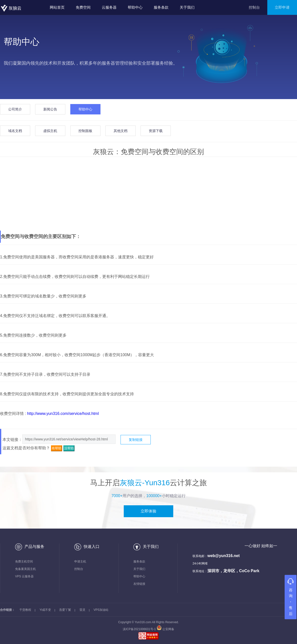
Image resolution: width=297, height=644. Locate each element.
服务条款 (161, 7)
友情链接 (139, 584)
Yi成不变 (45, 610)
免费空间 (83, 7)
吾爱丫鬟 (65, 610)
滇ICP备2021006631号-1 (140, 629)
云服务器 (109, 7)
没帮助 (69, 448)
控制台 (254, 7)
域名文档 (15, 131)
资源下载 (156, 131)
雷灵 (82, 610)
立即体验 (148, 511)
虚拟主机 (50, 131)
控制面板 (85, 131)
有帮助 (57, 448)
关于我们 (187, 7)
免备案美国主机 (25, 569)
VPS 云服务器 (24, 576)
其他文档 (121, 131)
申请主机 (80, 562)
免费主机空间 (24, 562)
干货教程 (25, 610)
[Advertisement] (148, 194)
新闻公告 (50, 109)
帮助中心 (135, 7)
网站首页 (57, 7)
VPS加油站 (101, 610)
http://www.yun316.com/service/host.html (63, 414)
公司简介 (15, 109)
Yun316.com (143, 622)
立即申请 (282, 7)
